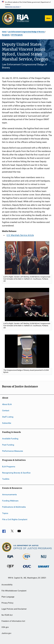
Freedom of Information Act (13, 621)
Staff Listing (8, 417)
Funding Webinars (10, 501)
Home (4, 32)
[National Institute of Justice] (44, 559)
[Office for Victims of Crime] (27, 568)
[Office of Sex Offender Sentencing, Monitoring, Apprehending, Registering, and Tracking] (44, 568)
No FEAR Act (7, 615)
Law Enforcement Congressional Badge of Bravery (26, 32)
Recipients (6, 35)
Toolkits (6, 479)
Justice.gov (6, 633)
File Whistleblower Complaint (14, 591)
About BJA (7, 404)
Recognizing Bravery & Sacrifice (16, 473)
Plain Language (8, 597)
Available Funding (10, 438)
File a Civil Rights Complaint (15, 519)
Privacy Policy (7, 603)
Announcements (9, 495)
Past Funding (8, 445)
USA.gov (5, 627)
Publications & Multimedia (14, 507)
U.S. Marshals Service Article (20, 235)
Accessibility (7, 585)
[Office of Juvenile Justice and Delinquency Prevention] (10, 569)
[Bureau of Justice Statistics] (27, 560)
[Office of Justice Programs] (8, 18)
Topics (5, 513)
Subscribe (7, 423)
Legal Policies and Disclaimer (14, 609)
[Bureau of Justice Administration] (10, 558)
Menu (48, 18)
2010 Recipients (17, 35)
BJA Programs (9, 466)
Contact (6, 411)
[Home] (23, 18)
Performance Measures (13, 451)
